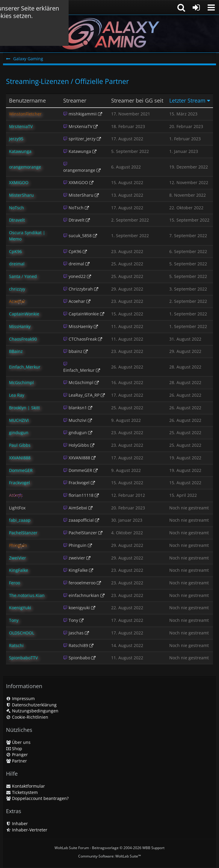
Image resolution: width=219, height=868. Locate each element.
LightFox (17, 508)
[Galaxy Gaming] (109, 34)
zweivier (74, 558)
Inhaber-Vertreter (27, 830)
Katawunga (77, 151)
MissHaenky (78, 326)
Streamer (75, 101)
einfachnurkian (81, 595)
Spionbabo (77, 658)
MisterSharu (78, 195)
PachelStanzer (80, 533)
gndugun (75, 433)
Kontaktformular (25, 786)
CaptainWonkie (81, 314)
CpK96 (72, 251)
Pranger (17, 755)
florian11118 (78, 495)
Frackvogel (76, 483)
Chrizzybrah (78, 289)
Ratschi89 (76, 645)
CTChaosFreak (80, 339)
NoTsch (73, 208)
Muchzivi (75, 420)
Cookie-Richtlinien (27, 717)
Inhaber (17, 823)
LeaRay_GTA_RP (81, 395)
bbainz (73, 351)
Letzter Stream (187, 101)
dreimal (74, 264)
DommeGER (78, 470)
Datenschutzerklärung (31, 705)
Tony (71, 620)
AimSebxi (75, 508)
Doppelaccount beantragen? (37, 798)
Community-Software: (109, 856)
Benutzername (27, 101)
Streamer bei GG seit (137, 101)
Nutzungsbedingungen (32, 711)
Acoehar (74, 301)
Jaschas (73, 633)
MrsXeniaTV (78, 126)
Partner (16, 761)
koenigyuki (77, 608)
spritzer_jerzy (79, 139)
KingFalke (75, 570)
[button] (211, 7)
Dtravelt (74, 220)
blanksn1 (75, 408)
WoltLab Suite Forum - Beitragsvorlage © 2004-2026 (109, 848)
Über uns (18, 742)
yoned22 (74, 276)
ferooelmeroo (79, 583)
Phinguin (75, 545)
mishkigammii (80, 114)
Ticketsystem (22, 792)
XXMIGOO (76, 182)
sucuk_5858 (77, 236)
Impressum (20, 698)
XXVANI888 (77, 458)
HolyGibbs (76, 445)
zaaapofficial (78, 520)
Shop (14, 749)
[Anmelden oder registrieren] (196, 7)
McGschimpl (78, 382)
